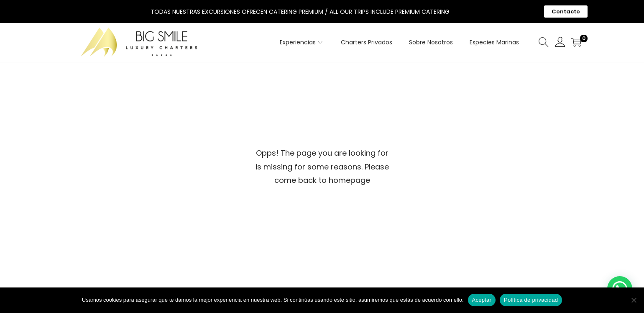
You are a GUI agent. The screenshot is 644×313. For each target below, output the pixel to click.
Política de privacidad (531, 300)
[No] (634, 300)
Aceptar (482, 300)
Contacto (566, 12)
